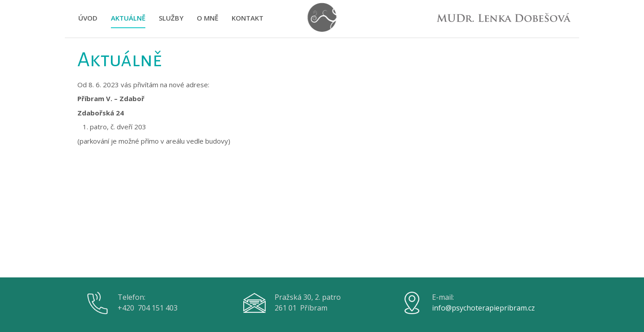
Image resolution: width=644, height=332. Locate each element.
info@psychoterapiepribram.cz (483, 308)
